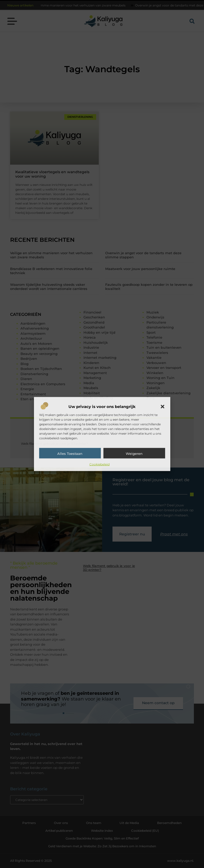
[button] (163, 407)
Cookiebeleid (100, 464)
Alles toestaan (70, 454)
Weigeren (134, 454)
